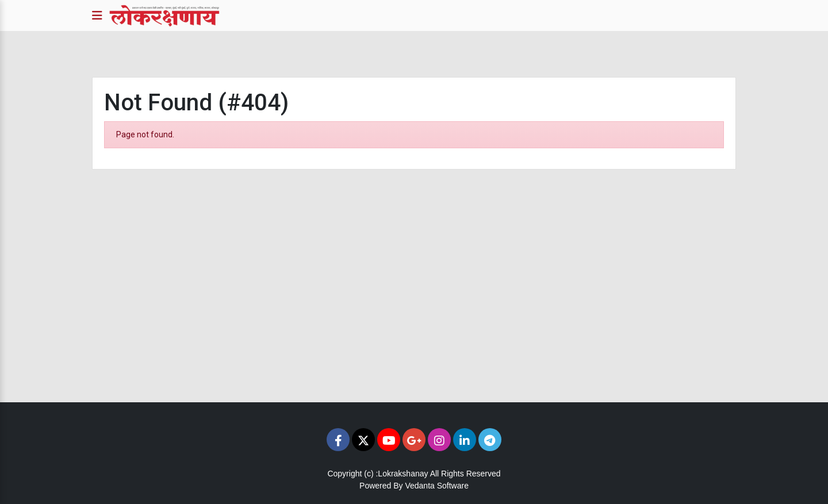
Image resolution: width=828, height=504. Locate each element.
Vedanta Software (437, 486)
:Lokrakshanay (402, 474)
